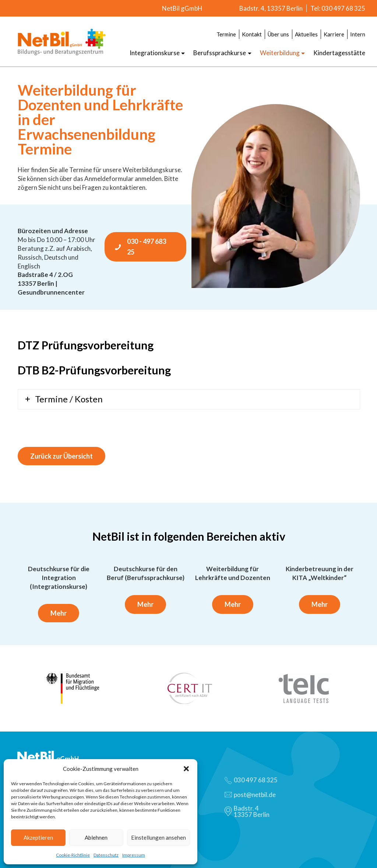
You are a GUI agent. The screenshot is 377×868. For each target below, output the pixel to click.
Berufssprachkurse (220, 53)
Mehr (59, 613)
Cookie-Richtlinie (73, 855)
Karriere (334, 34)
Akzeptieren (38, 837)
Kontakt (252, 34)
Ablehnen (96, 837)
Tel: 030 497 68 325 (338, 8)
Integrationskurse (155, 53)
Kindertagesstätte (339, 53)
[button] (186, 769)
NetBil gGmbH (182, 8)
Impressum (134, 855)
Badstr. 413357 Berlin (250, 811)
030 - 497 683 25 (140, 247)
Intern (358, 34)
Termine (226, 34)
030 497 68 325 (254, 780)
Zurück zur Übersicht (61, 456)
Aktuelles (306, 34)
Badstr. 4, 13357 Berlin (271, 8)
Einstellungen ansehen (158, 837)
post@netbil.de (253, 795)
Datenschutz (106, 855)
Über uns (278, 34)
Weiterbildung (280, 53)
